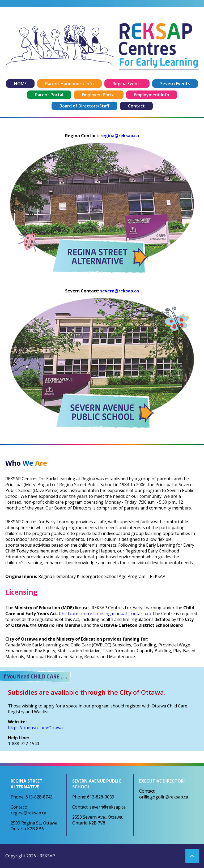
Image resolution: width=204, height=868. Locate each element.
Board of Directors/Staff (84, 106)
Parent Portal (49, 95)
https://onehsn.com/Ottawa (35, 728)
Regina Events (127, 84)
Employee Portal (99, 95)
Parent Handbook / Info (69, 84)
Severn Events (175, 84)
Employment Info (152, 95)
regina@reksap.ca (120, 136)
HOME (20, 84)
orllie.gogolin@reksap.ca (164, 797)
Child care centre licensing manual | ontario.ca (105, 614)
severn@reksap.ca (120, 291)
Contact (136, 106)
